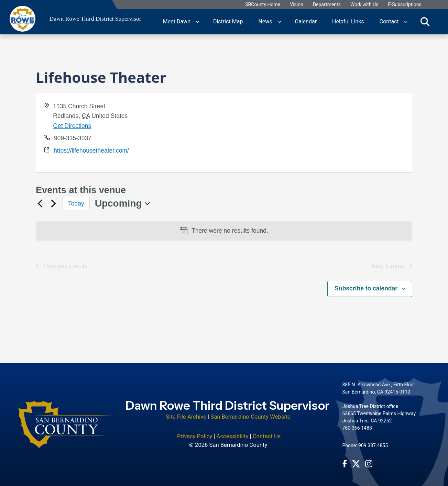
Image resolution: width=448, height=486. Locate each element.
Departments (327, 5)
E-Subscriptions (405, 5)
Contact (389, 21)
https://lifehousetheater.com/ (91, 151)
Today (76, 203)
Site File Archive (186, 417)
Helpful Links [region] (348, 21)
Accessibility (233, 436)
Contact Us (267, 436)
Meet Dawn (177, 21)
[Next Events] (53, 203)
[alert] (224, 231)
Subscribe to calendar (366, 288)
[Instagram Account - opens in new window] (369, 464)
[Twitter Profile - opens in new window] (356, 464)
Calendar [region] (306, 21)
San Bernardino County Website (250, 417)
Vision (297, 5)
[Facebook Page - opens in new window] (345, 464)
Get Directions (72, 126)
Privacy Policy (195, 436)
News (265, 21)
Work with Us (364, 5)
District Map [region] (228, 21)
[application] (318, 133)
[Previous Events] (40, 203)
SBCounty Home (263, 5)
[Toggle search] (425, 22)
